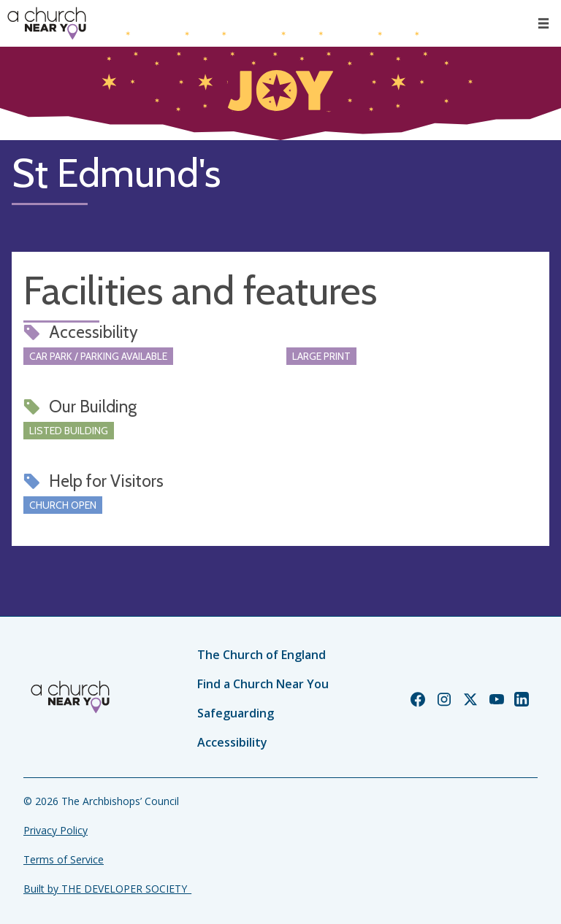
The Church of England (262, 655)
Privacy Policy (56, 830)
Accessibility (232, 742)
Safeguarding (236, 713)
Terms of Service (64, 859)
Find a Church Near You (263, 684)
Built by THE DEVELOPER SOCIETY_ (107, 889)
